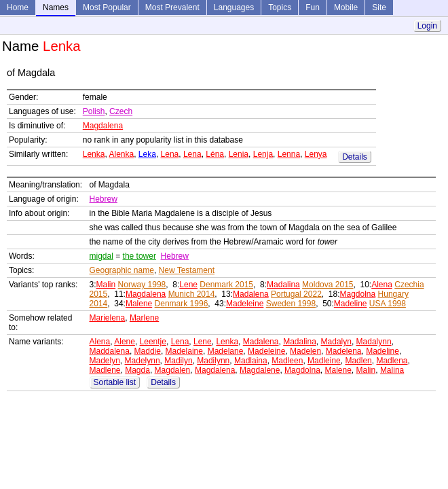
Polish (94, 111)
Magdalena (103, 126)
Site (379, 7)
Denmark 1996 (182, 304)
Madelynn (143, 361)
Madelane (226, 351)
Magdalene (260, 370)
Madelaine (184, 351)
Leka (147, 154)
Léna (215, 154)
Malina (392, 370)
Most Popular (107, 7)
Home (18, 7)
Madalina (283, 285)
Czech (121, 111)
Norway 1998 (142, 285)
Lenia (239, 154)
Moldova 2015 (328, 285)
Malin (106, 285)
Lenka (94, 154)
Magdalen (173, 370)
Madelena (344, 351)
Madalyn (336, 342)
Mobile (346, 7)
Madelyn (105, 361)
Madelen (305, 351)
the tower (139, 256)
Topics (280, 7)
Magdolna (358, 294)
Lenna (289, 154)
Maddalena (110, 351)
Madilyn (178, 361)
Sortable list (115, 382)
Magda (137, 370)
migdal (101, 256)
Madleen (287, 361)
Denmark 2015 (226, 285)
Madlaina (251, 361)
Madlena (392, 361)
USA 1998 (388, 304)
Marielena (108, 318)
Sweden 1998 (291, 304)
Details (355, 157)
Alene (125, 342)
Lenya (316, 154)
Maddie (148, 351)
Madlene (105, 370)
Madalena (251, 294)
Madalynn (374, 342)
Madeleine (245, 304)
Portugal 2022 (296, 294)
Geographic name (122, 270)
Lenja (263, 154)
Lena (170, 154)
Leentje (153, 342)
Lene (188, 285)
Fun (313, 7)
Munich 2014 (192, 294)
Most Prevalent (172, 7)
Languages (234, 7)
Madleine (324, 361)
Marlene (144, 318)
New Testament (187, 270)
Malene (139, 304)
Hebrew (104, 199)
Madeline (351, 304)
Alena (382, 285)
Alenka (121, 154)
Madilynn (213, 361)
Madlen (358, 361)
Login (427, 26)
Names (56, 7)
